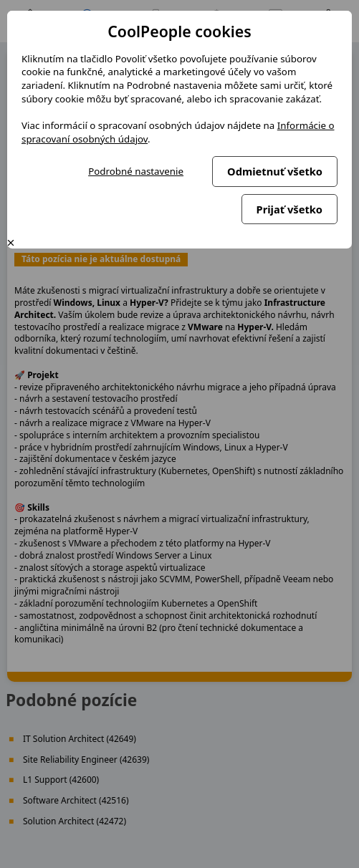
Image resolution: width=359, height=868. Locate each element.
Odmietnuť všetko (275, 171)
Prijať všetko (289, 209)
